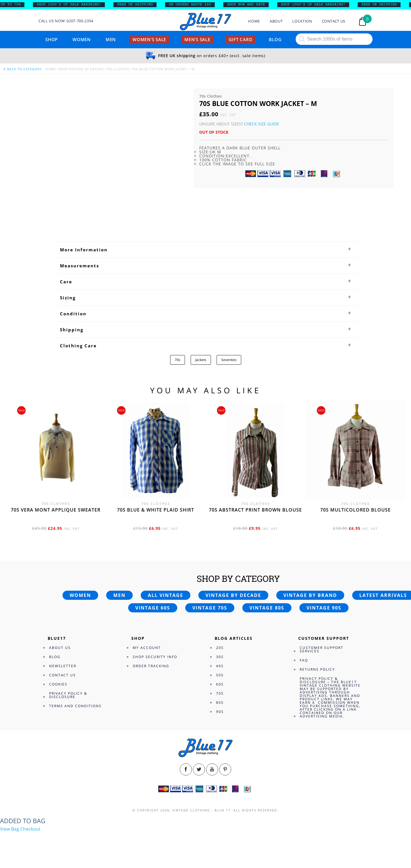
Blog (275, 39)
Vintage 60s (153, 608)
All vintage (166, 595)
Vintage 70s (210, 608)
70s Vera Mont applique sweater (56, 510)
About (276, 21)
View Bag (10, 829)
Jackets (201, 360)
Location (302, 21)
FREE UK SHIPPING (140, 5)
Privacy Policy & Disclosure (68, 695)
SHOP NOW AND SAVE (250, 5)
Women (82, 39)
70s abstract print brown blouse (255, 510)
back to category (22, 69)
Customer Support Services (322, 649)
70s (178, 360)
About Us (60, 648)
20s (220, 648)
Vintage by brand (310, 595)
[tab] (206, 250)
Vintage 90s (324, 608)
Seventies (229, 360)
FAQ (304, 660)
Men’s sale (197, 39)
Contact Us (334, 21)
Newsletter (63, 666)
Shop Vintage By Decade (81, 69)
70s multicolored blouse (355, 510)
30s (220, 657)
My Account (147, 648)
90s (220, 712)
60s (220, 684)
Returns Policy (317, 669)
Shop (52, 39)
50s (220, 675)
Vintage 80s (267, 608)
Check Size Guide (262, 124)
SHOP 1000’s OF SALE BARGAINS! (73, 5)
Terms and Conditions (75, 706)
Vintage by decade (233, 595)
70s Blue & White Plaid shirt (156, 510)
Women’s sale (149, 39)
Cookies (58, 684)
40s (220, 666)
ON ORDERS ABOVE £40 (194, 5)
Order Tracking (151, 666)
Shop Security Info (155, 657)
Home (254, 21)
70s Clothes (118, 69)
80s (220, 702)
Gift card (241, 39)
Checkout (30, 829)
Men (111, 39)
